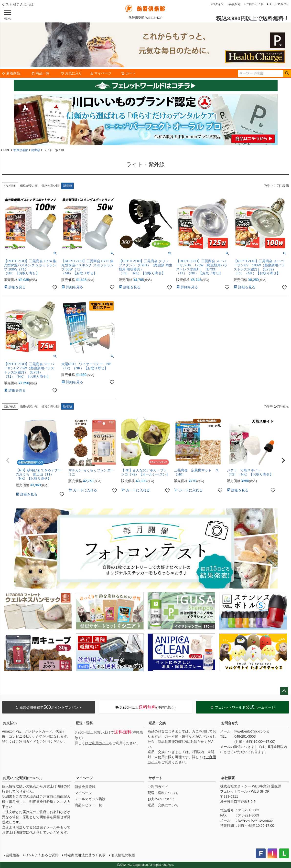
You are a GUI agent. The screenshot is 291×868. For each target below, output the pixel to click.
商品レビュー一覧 (88, 805)
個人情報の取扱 (123, 855)
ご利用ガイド (255, 4)
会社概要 (228, 778)
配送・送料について (163, 793)
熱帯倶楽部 (21, 150)
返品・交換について (163, 805)
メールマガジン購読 (90, 799)
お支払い (10, 723)
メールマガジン (279, 4)
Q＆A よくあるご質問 (42, 855)
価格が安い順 (29, 186)
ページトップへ (284, 691)
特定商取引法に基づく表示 (85, 855)
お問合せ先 (230, 723)
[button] (8, 460)
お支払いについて (161, 799)
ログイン (218, 4)
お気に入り (71, 73)
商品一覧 (40, 73)
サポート (155, 778)
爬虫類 (36, 150)
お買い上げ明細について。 (23, 778)
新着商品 (11, 73)
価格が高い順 (50, 186)
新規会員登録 (85, 787)
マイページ (101, 73)
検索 (287, 73)
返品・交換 (157, 723)
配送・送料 (84, 723)
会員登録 (235, 4)
